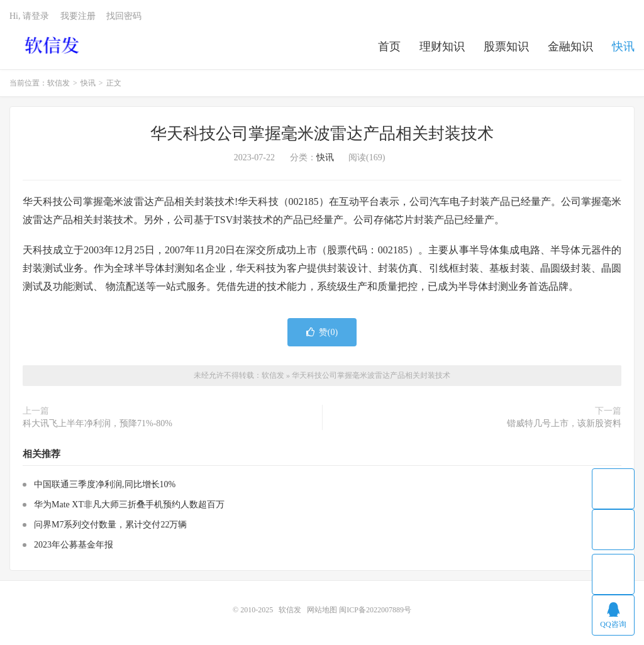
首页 (389, 47)
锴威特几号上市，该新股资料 (564, 423)
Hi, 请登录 (29, 16)
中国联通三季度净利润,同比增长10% (105, 484)
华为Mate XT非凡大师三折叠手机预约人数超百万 (129, 504)
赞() (322, 332)
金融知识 (570, 47)
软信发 (53, 45)
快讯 (623, 47)
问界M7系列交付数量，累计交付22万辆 (110, 525)
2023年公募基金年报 (74, 545)
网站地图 (322, 610)
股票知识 (506, 47)
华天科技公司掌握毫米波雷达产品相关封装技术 (322, 134)
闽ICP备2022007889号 (375, 610)
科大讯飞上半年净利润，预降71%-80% (97, 423)
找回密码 (124, 16)
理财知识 (442, 47)
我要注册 (78, 16)
